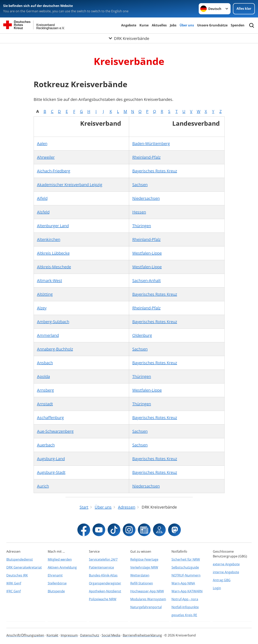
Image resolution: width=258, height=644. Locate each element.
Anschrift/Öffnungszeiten (25, 635)
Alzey (42, 308)
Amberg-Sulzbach (53, 322)
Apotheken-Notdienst (105, 591)
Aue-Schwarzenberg (55, 431)
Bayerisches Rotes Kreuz (155, 171)
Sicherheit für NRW (186, 559)
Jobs (173, 25)
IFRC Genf (14, 591)
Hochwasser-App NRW (147, 591)
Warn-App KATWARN (187, 591)
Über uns (187, 25)
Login (217, 588)
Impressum (69, 635)
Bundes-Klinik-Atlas (103, 575)
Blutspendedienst (20, 559)
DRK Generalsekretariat (24, 567)
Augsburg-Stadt (51, 472)
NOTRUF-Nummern (186, 575)
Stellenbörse (57, 583)
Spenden (238, 25)
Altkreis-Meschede (54, 267)
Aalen (42, 143)
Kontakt (52, 635)
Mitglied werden (60, 559)
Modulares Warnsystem (148, 599)
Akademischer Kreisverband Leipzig (70, 185)
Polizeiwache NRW (103, 599)
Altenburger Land (53, 226)
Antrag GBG (222, 580)
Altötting (45, 294)
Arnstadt (45, 404)
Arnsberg (45, 390)
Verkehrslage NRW (144, 567)
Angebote (129, 25)
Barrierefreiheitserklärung (142, 635)
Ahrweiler (46, 157)
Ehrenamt (55, 575)
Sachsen (140, 185)
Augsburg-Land (51, 459)
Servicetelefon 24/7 (103, 559)
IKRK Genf (14, 583)
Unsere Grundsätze (212, 25)
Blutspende (56, 591)
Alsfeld (43, 212)
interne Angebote (226, 572)
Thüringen (142, 226)
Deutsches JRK (17, 575)
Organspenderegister (105, 583)
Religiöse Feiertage (144, 559)
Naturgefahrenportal (146, 607)
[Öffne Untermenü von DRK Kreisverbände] (129, 38)
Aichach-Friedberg (54, 171)
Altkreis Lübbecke (53, 253)
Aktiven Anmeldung (62, 567)
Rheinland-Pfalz (146, 157)
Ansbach (45, 363)
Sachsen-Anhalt (147, 280)
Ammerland (48, 335)
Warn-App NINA (183, 583)
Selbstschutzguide (185, 567)
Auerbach (46, 445)
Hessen (139, 212)
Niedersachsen (146, 198)
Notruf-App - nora (185, 599)
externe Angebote (226, 564)
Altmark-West (50, 280)
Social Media (111, 635)
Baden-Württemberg (151, 143)
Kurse (144, 25)
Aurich (43, 486)
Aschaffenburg (50, 418)
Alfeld (42, 198)
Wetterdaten (140, 575)
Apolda (43, 376)
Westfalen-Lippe (147, 253)
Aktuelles (159, 25)
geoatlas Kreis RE (184, 615)
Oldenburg (142, 335)
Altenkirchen (49, 239)
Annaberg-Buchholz (55, 349)
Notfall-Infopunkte (185, 607)
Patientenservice (101, 567)
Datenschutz (90, 635)
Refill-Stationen (142, 583)
